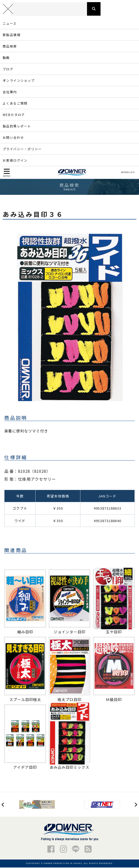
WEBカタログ (14, 115)
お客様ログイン (15, 160)
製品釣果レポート (17, 126)
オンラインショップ (19, 81)
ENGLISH (128, 173)
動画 (6, 58)
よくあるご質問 (15, 103)
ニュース (10, 23)
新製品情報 (12, 35)
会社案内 (10, 92)
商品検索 (10, 46)
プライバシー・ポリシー (22, 149)
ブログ (8, 69)
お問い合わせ (13, 138)
